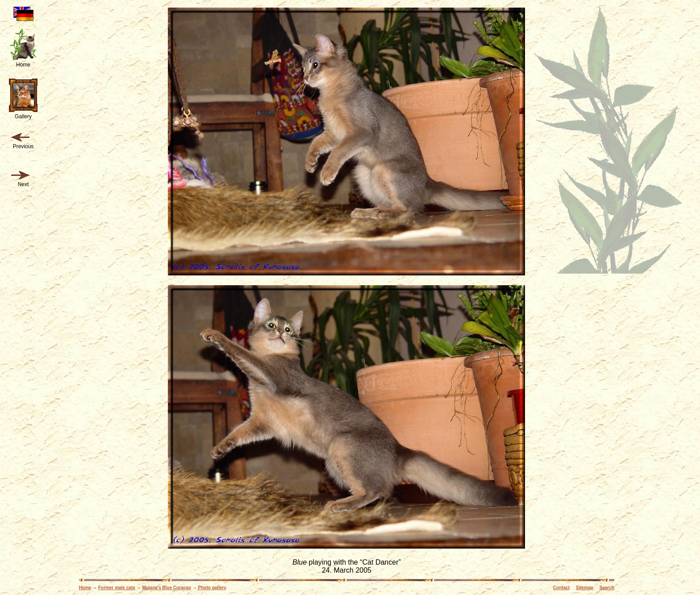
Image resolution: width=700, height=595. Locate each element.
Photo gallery (212, 588)
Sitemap (585, 588)
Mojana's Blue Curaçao (167, 588)
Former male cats (117, 588)
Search (607, 588)
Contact (561, 588)
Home (85, 588)
